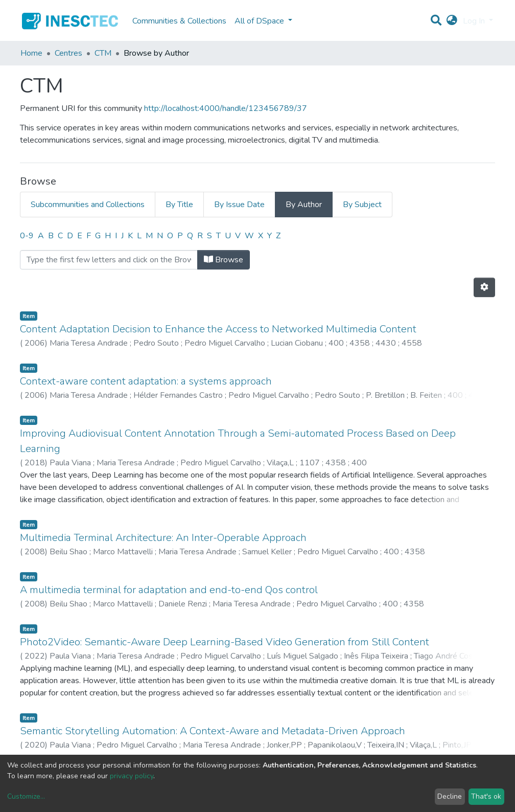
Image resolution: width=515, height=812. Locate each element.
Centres (68, 53)
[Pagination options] (484, 287)
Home (31, 53)
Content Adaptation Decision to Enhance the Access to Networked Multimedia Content (218, 329)
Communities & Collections (179, 21)
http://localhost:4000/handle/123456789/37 (226, 108)
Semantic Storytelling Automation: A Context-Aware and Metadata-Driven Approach (213, 731)
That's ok (486, 796)
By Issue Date (239, 205)
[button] (452, 21)
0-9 (27, 236)
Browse (224, 260)
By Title (179, 205)
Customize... (26, 796)
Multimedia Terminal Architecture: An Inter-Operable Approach (163, 538)
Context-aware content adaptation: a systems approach (146, 381)
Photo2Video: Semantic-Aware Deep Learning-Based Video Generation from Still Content (225, 642)
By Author (304, 205)
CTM (103, 53)
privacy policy (132, 776)
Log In (475, 21)
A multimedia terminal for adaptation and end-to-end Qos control (169, 590)
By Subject (362, 205)
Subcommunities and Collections (88, 205)
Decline (450, 796)
